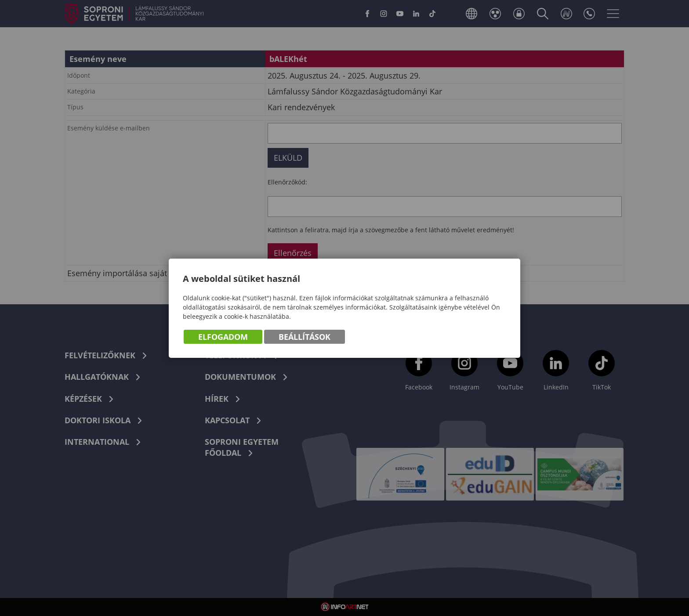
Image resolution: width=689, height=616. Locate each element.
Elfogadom (223, 337)
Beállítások (305, 337)
